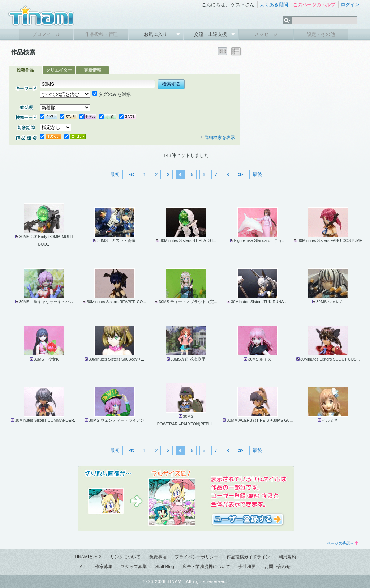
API (83, 567)
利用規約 (287, 557)
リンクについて (125, 557)
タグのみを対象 (112, 94)
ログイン (350, 5)
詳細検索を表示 (218, 137)
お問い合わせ (277, 567)
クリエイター (59, 70)
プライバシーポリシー (197, 557)
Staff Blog (165, 567)
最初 (115, 174)
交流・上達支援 (211, 34)
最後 (257, 174)
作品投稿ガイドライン (248, 557)
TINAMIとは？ (88, 557)
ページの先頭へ (343, 543)
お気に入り (156, 34)
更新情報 (92, 70)
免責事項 (158, 557)
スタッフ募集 (134, 567)
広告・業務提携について (206, 567)
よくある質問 (274, 5)
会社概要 (247, 567)
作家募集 (104, 567)
